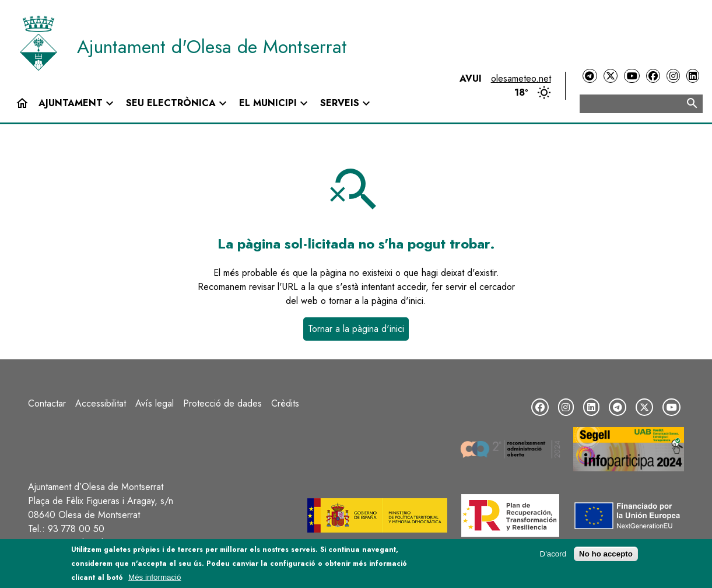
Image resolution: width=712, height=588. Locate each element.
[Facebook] (653, 76)
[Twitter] (611, 76)
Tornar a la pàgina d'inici (356, 329)
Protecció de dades (222, 403)
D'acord (553, 554)
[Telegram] (590, 76)
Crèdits (285, 403)
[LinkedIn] (693, 76)
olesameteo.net (521, 78)
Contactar (47, 403)
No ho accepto (606, 554)
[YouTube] (632, 76)
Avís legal (155, 403)
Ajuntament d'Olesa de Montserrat (212, 47)
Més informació (155, 577)
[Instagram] (673, 76)
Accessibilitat (101, 403)
